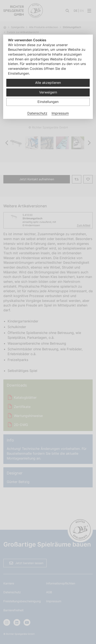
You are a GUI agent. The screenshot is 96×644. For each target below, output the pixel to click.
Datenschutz (37, 113)
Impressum (60, 113)
